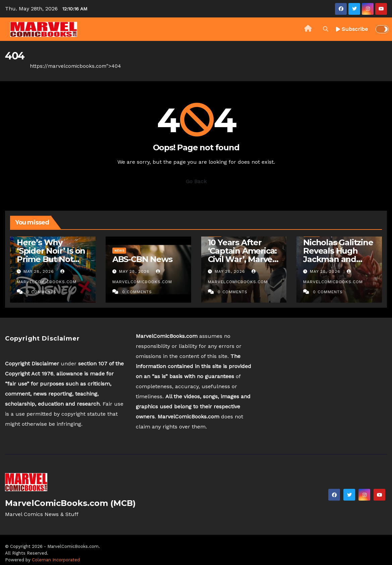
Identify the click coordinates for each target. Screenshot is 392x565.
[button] (326, 29)
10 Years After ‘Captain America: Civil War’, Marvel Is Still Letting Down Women (242, 259)
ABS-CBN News (142, 259)
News (119, 250)
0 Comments (41, 292)
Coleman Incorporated (56, 560)
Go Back (196, 181)
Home (12, 66)
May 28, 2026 (40, 271)
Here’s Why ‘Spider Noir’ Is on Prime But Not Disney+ (51, 255)
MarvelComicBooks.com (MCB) (70, 503)
